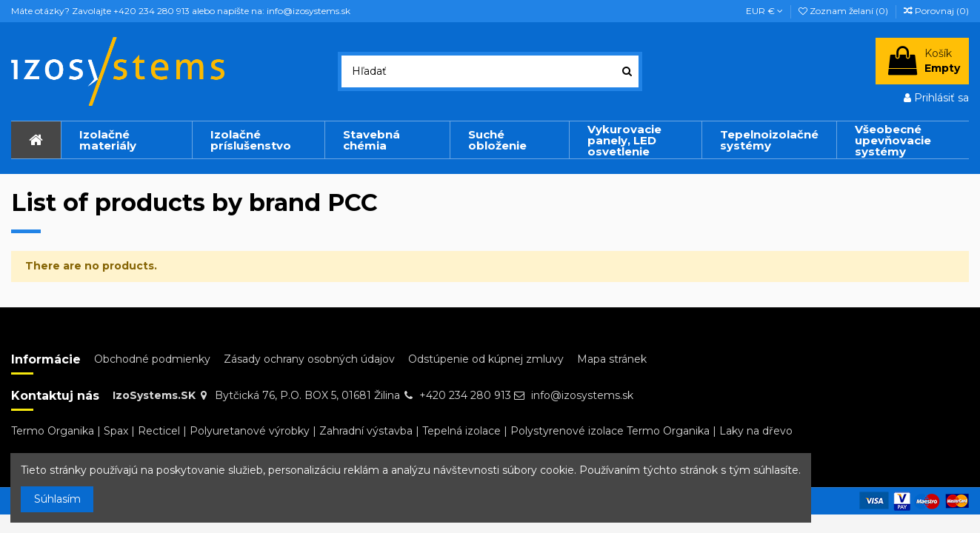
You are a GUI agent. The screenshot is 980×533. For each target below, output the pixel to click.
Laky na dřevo (756, 431)
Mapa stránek (612, 359)
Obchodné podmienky (152, 359)
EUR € (764, 11)
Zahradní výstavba (366, 431)
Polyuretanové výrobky (250, 431)
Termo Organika (53, 431)
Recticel (159, 431)
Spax (116, 431)
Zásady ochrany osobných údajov (309, 359)
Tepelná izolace (461, 431)
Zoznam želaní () (844, 11)
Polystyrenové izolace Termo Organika (610, 431)
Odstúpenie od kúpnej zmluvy (486, 359)
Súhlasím (57, 499)
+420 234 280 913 (465, 395)
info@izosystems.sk (582, 395)
